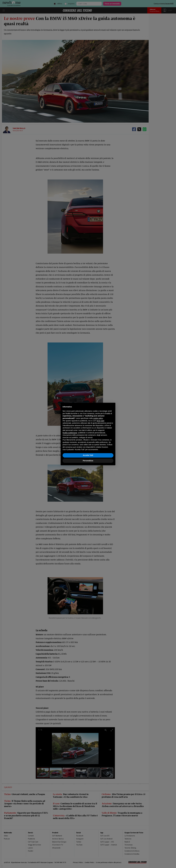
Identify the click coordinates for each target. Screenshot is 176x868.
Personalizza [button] (88, 461)
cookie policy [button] (98, 418)
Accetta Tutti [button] (88, 455)
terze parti (100, 421)
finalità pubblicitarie (70, 433)
